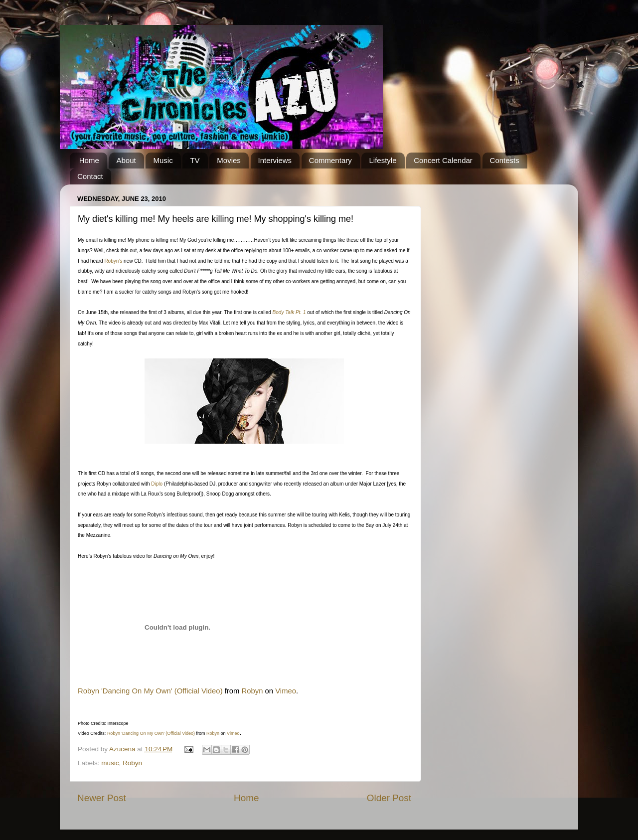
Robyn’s (113, 261)
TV (195, 160)
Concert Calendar (443, 160)
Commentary (330, 160)
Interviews (275, 160)
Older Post (389, 798)
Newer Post (102, 798)
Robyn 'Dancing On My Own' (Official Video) (150, 691)
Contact (90, 176)
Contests (505, 160)
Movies (229, 160)
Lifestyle (383, 160)
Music (163, 160)
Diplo (157, 484)
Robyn (252, 691)
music (110, 763)
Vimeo (286, 691)
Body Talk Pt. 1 (289, 312)
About (126, 160)
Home (89, 160)
